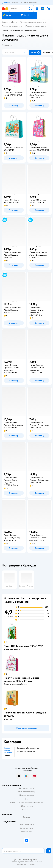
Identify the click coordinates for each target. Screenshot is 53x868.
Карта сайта (26, 810)
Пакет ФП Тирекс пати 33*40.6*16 (23, 646)
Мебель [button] (7, 755)
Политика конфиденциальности (27, 799)
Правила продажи (27, 795)
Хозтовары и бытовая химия (28, 748)
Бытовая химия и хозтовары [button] (8, 750)
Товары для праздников (31, 22)
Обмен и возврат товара (26, 792)
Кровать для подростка (26, 751)
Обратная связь (27, 806)
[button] (25, 15)
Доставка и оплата (27, 788)
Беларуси (33, 864)
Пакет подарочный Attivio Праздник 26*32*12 (25, 714)
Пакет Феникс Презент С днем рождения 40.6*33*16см (21, 679)
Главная (5, 22)
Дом (13, 22)
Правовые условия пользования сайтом (27, 862)
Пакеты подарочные (35, 26)
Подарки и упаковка (11, 26)
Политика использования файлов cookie (26, 802)
